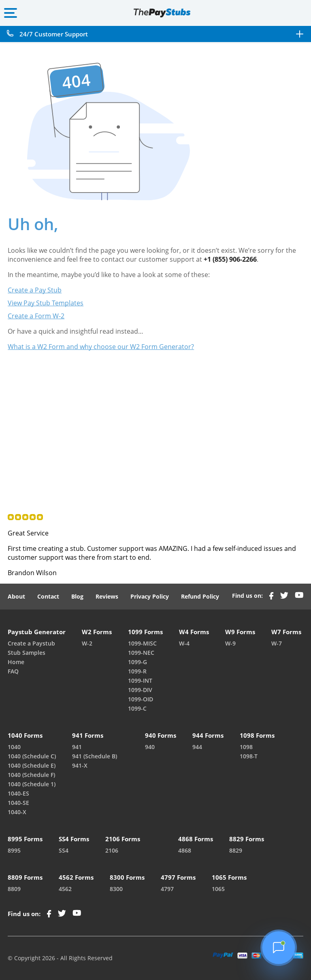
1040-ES (18, 793)
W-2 (87, 643)
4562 (65, 889)
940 (150, 747)
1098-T (249, 756)
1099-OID (141, 699)
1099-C (137, 708)
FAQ (13, 671)
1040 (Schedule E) (32, 765)
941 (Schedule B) (95, 756)
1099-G (137, 662)
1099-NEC (141, 653)
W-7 (277, 643)
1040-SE (18, 803)
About (16, 596)
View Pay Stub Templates (46, 303)
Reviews (107, 596)
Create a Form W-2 (36, 316)
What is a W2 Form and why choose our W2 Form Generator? (101, 347)
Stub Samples (27, 653)
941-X (80, 765)
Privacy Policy (150, 596)
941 (77, 747)
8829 (236, 850)
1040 (14, 747)
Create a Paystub (31, 643)
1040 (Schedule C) (32, 756)
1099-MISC (142, 643)
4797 (167, 889)
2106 (112, 850)
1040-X (17, 812)
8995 (14, 850)
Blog (77, 596)
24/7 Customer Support (54, 34)
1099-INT (140, 680)
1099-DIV (140, 690)
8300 (116, 889)
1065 (218, 889)
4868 (185, 850)
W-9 (230, 643)
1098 (246, 747)
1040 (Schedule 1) (32, 784)
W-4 (184, 643)
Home (16, 662)
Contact (48, 596)
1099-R (137, 671)
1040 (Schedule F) (31, 775)
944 (197, 747)
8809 (14, 889)
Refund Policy (200, 596)
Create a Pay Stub (35, 290)
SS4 (64, 850)
